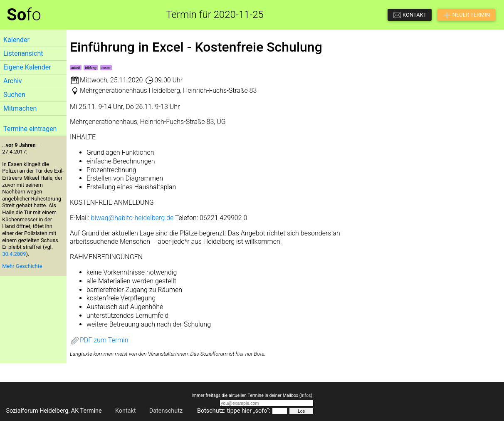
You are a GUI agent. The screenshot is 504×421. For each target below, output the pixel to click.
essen (106, 68)
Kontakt (126, 411)
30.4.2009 (14, 254)
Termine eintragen (30, 129)
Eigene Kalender (27, 67)
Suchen (14, 95)
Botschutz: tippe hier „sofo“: (234, 411)
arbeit (75, 68)
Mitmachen (20, 108)
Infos (306, 395)
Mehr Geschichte (22, 266)
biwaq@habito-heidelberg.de (132, 218)
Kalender (16, 40)
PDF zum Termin (99, 340)
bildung (91, 68)
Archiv (13, 81)
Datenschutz (166, 411)
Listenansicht (23, 53)
